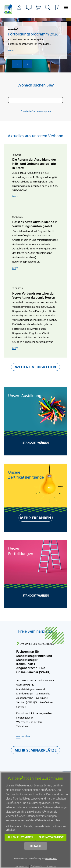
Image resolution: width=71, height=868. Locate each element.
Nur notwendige (51, 837)
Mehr (11, 50)
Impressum (21, 866)
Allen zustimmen (20, 837)
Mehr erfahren (24, 736)
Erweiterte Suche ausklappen (36, 111)
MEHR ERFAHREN (36, 518)
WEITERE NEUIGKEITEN (35, 367)
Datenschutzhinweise (43, 866)
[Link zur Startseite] (8, 9)
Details (35, 846)
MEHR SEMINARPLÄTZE (36, 750)
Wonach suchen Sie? (36, 85)
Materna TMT (51, 859)
